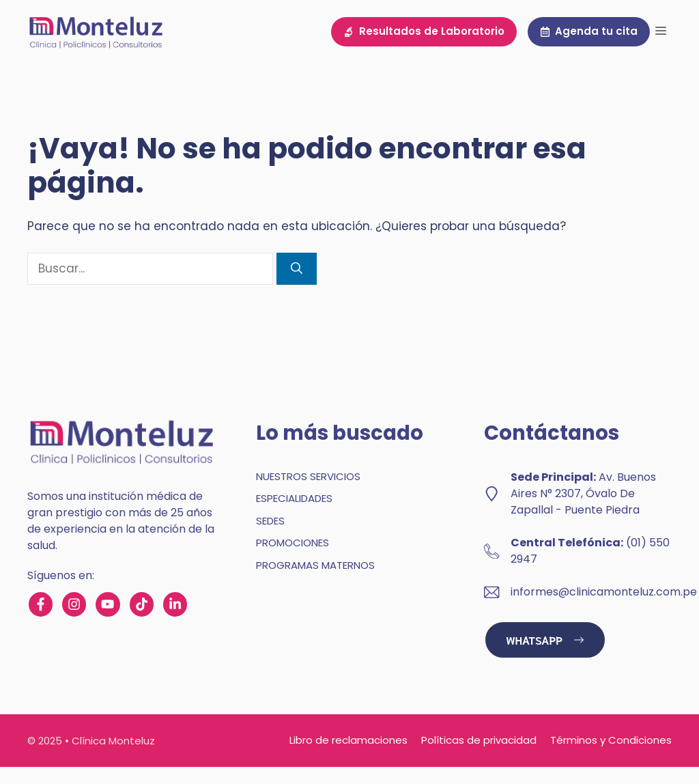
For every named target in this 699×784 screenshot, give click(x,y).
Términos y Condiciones (611, 740)
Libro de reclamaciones (348, 740)
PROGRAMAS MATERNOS (315, 565)
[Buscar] (297, 269)
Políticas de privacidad (479, 740)
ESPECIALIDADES (294, 498)
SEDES (270, 521)
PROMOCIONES (293, 543)
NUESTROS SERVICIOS (308, 476)
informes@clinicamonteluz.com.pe (604, 592)
